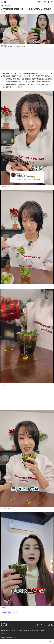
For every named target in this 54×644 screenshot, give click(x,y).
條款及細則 (4, 633)
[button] (52, 46)
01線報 (3, 630)
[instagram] (42, 625)
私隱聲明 (43, 630)
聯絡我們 (37, 630)
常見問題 (31, 630)
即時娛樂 (8, 6)
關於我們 (8, 630)
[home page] (6, 2)
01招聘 (14, 630)
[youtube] (45, 625)
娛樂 (2, 6)
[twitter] (52, 625)
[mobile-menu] (2, 2)
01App (25, 630)
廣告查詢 (20, 630)
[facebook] (38, 625)
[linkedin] (49, 625)
